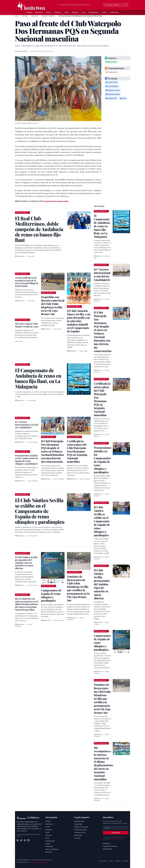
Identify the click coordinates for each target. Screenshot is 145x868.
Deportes (75, 12)
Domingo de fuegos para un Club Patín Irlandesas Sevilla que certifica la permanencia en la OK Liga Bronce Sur (78, 588)
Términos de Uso (80, 832)
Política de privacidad (117, 839)
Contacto (77, 838)
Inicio (17, 16)
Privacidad (103, 861)
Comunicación (94, 12)
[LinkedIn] (28, 840)
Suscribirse (116, 833)
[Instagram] (25, 840)
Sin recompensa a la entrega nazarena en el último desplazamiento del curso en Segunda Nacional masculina (27, 604)
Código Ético (78, 824)
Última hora (39, 12)
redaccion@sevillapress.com (38, 862)
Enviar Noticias (108, 849)
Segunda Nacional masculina (56, 201)
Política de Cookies (81, 830)
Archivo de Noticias (52, 849)
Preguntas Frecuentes (110, 846)
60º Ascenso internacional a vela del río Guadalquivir (27, 425)
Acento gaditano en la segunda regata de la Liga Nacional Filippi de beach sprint (27, 282)
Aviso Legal (78, 835)
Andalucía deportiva (48, 16)
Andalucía (58, 12)
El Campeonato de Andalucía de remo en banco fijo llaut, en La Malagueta (102, 226)
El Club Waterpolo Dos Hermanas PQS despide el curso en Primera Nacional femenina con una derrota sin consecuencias (52, 451)
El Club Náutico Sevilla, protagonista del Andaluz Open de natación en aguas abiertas (26, 563)
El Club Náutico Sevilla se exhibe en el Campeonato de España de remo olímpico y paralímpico (102, 521)
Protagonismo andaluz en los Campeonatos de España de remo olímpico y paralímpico (27, 460)
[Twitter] (21, 840)
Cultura (104, 12)
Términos (118, 861)
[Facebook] (18, 840)
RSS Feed (49, 852)
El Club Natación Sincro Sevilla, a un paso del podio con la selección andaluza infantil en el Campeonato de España (79, 321)
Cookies (110, 861)
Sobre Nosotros (79, 821)
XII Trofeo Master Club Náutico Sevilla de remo (27, 325)
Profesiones (114, 12)
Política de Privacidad (81, 827)
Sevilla (49, 12)
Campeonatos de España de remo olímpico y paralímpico (51, 595)
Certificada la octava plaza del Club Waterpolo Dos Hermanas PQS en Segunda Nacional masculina (77, 451)
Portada (29, 12)
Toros (83, 12)
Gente (67, 12)
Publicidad (106, 843)
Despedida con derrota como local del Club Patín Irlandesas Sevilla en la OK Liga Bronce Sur (53, 305)
